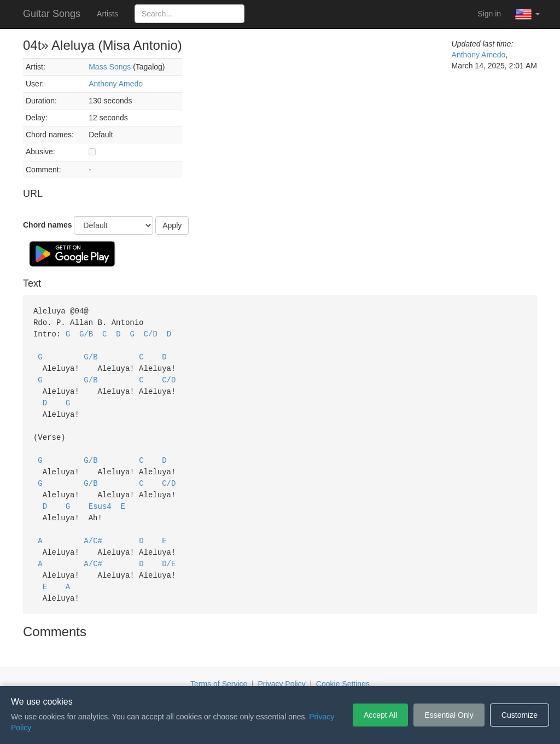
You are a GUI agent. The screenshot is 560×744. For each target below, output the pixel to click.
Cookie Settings (343, 670)
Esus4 (100, 496)
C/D (151, 332)
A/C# (93, 529)
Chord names (47, 225)
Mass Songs (110, 67)
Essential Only (449, 715)
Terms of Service (219, 670)
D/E (169, 551)
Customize (520, 715)
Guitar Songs (52, 14)
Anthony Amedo (116, 84)
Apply (172, 225)
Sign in (489, 14)
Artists (107, 14)
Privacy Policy (282, 670)
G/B (86, 332)
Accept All (380, 715)
